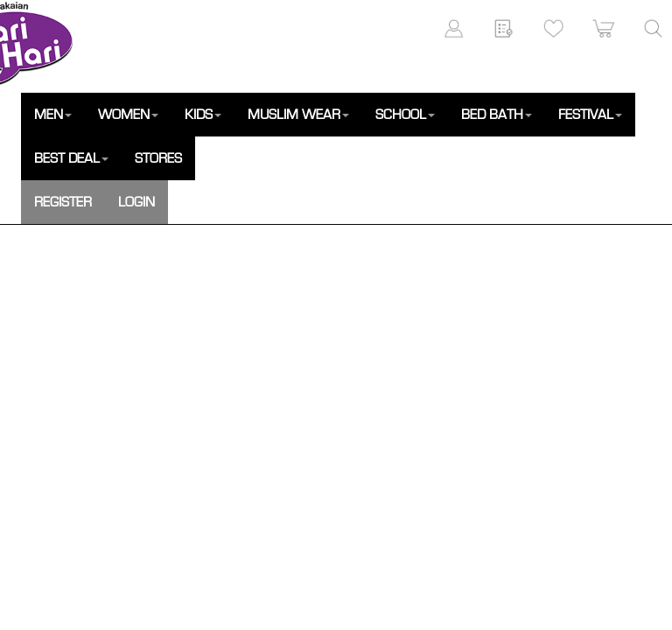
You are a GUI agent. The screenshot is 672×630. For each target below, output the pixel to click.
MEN (53, 115)
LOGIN (136, 202)
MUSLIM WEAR (298, 115)
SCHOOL (405, 115)
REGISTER (63, 202)
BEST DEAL (71, 158)
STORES (158, 158)
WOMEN (128, 115)
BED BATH (497, 115)
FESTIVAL (590, 115)
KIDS (203, 115)
